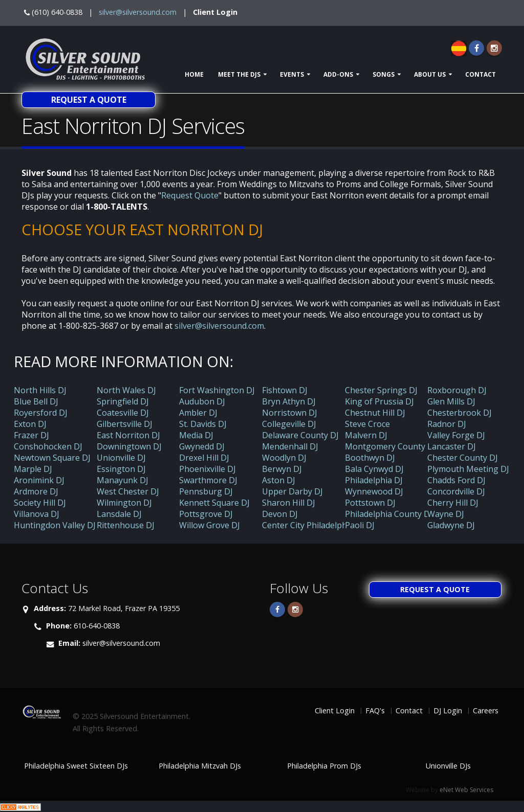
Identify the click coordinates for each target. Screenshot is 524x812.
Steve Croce (367, 424)
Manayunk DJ (123, 480)
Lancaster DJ (452, 446)
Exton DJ (30, 424)
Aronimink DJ (39, 480)
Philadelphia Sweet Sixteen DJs (76, 766)
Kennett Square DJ (214, 503)
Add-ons (338, 74)
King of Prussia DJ (379, 401)
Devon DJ (280, 514)
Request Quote (190, 195)
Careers (486, 710)
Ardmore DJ (36, 491)
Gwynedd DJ (202, 446)
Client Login (215, 12)
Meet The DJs (239, 74)
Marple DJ (33, 469)
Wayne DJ (446, 514)
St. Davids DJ (203, 424)
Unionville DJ (121, 458)
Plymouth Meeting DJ (468, 469)
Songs (384, 74)
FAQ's (375, 710)
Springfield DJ (123, 401)
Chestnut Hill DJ (375, 413)
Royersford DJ (41, 413)
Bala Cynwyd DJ (374, 469)
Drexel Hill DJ (204, 458)
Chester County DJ (463, 458)
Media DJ (196, 435)
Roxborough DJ (457, 390)
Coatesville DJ (123, 413)
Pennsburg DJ (206, 491)
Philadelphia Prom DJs (324, 766)
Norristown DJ (290, 413)
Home (194, 74)
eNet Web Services (466, 790)
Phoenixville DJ (208, 469)
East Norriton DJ (128, 435)
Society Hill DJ (40, 503)
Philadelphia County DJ (389, 514)
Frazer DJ (31, 435)
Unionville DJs (448, 766)
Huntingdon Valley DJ (55, 525)
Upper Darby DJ (292, 491)
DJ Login (448, 710)
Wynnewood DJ (374, 491)
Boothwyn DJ (370, 458)
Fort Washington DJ (217, 390)
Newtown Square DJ (52, 458)
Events (292, 74)
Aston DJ (279, 480)
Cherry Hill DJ (453, 503)
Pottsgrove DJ (206, 514)
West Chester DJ (128, 491)
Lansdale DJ (119, 514)
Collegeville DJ (289, 424)
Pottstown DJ (370, 503)
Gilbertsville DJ (125, 424)
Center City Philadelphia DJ (313, 525)
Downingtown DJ (129, 446)
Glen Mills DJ (451, 401)
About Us (430, 74)
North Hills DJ (40, 390)
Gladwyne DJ (451, 525)
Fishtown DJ (285, 390)
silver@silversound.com (138, 12)
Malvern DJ (366, 435)
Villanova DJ (37, 514)
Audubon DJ (202, 401)
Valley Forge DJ (456, 435)
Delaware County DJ (300, 435)
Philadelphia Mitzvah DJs (200, 766)
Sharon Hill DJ (289, 503)
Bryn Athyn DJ (289, 401)
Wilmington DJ (124, 503)
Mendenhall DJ (290, 446)
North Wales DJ (126, 390)
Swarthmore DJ (208, 480)
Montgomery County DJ (390, 446)
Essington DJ (121, 469)
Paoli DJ (360, 525)
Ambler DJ (198, 413)
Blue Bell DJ (36, 401)
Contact (481, 74)
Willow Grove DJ (210, 525)
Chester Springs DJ (381, 390)
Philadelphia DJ (374, 480)
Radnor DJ (447, 424)
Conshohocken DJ (48, 446)
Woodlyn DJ (284, 458)
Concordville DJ (456, 491)
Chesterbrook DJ (460, 413)
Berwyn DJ (282, 469)
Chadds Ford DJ (456, 480)
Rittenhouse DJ (126, 525)
